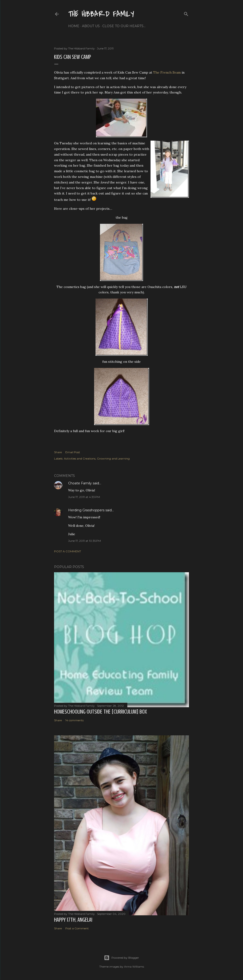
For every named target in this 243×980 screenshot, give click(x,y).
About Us (91, 26)
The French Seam (167, 72)
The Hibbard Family (101, 14)
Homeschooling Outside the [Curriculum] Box (100, 712)
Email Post (73, 452)
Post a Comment (68, 551)
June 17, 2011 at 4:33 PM (84, 497)
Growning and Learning (113, 458)
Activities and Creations (80, 458)
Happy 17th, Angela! (73, 920)
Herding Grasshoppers (86, 510)
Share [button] (58, 452)
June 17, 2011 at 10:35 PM (85, 541)
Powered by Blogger (121, 958)
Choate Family (80, 483)
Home (74, 26)
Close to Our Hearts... (124, 26)
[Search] (186, 13)
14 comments (74, 720)
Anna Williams (134, 967)
